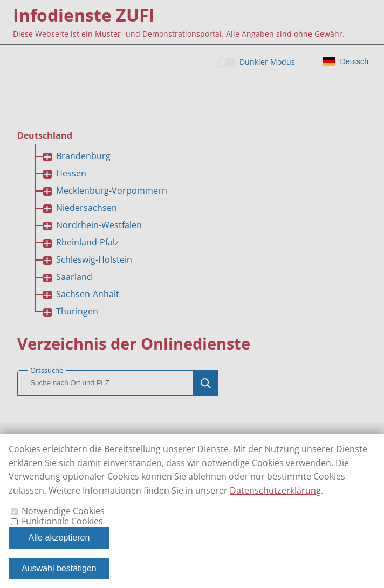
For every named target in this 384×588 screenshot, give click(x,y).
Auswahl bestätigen (59, 568)
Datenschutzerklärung (275, 490)
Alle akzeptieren (59, 538)
